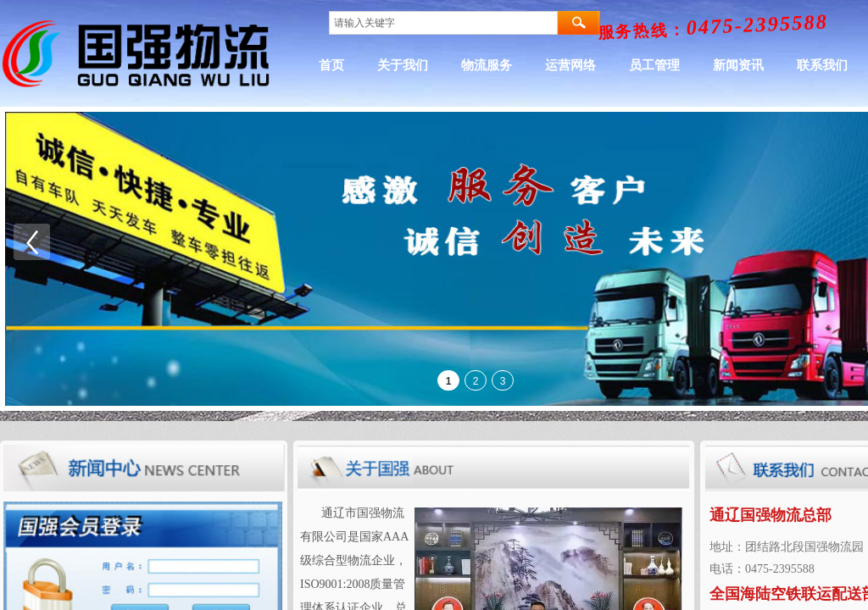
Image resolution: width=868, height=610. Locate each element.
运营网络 (638, 65)
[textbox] (443, 23)
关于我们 (470, 65)
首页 (399, 65)
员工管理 (722, 65)
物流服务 (554, 65)
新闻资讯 (806, 65)
